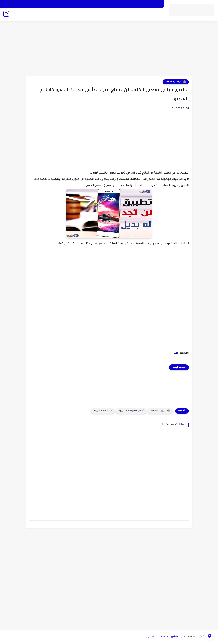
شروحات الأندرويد (103, 411)
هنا (176, 353)
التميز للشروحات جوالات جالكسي (166, 637)
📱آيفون (136, 14)
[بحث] (6, 14)
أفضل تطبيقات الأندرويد (131, 411)
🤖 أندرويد (156, 14)
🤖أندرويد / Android (176, 82)
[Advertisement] (109, 49)
